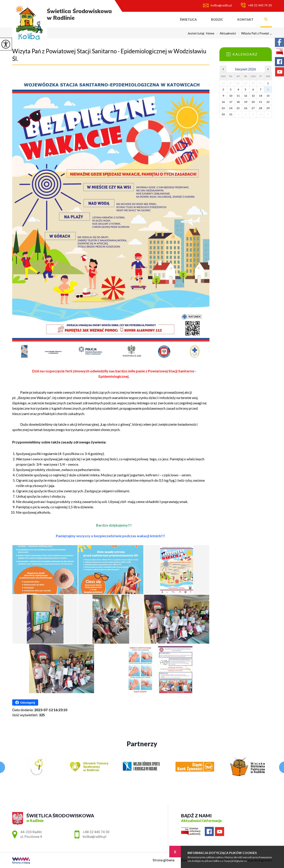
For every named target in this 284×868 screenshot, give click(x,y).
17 (231, 102)
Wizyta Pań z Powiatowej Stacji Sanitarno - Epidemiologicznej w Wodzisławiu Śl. (109, 55)
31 (231, 114)
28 (260, 108)
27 (253, 108)
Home (210, 33)
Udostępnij (25, 702)
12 (246, 96)
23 (223, 108)
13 (253, 96)
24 (231, 108)
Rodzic (217, 19)
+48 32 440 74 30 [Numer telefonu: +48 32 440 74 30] (96, 832)
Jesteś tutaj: (197, 33)
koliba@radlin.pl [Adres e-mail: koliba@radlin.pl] (95, 836)
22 (268, 102)
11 (238, 96)
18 (238, 102)
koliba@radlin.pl (217, 5)
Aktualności (225, 33)
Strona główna (166, 20)
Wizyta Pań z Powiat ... (254, 33)
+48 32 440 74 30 (256, 5)
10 (231, 96)
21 (260, 102)
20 (253, 102)
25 (238, 108)
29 (268, 108)
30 (223, 114)
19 (246, 102)
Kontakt (245, 19)
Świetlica (188, 19)
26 (246, 108)
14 (260, 96)
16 (223, 102)
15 (268, 96)
